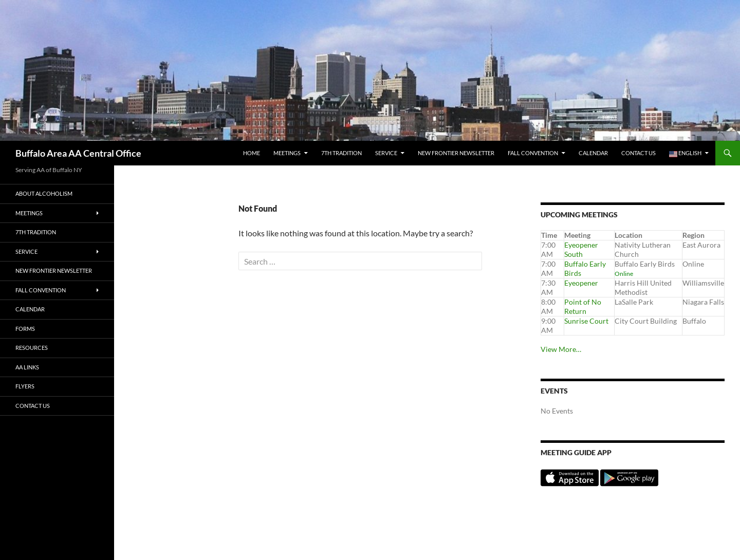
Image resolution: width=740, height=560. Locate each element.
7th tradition (341, 153)
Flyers (25, 386)
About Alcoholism (44, 193)
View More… (561, 349)
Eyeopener (581, 283)
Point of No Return (583, 306)
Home (252, 153)
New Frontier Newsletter (456, 153)
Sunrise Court (586, 321)
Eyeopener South (581, 249)
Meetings (287, 153)
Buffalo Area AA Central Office (78, 153)
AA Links (27, 367)
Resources (32, 348)
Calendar (593, 153)
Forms (25, 329)
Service (386, 153)
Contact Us (639, 153)
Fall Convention (533, 153)
